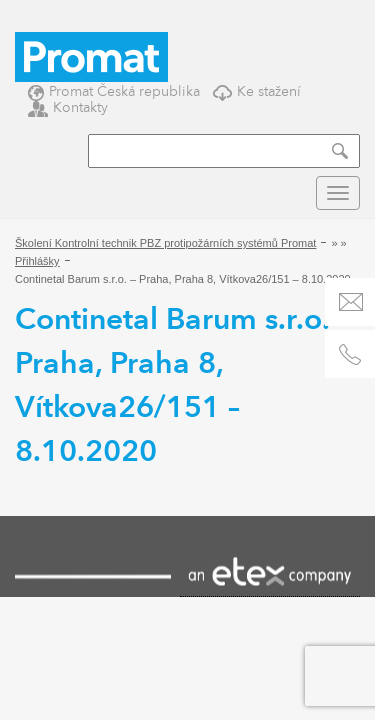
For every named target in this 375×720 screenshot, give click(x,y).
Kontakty (68, 107)
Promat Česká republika (114, 91)
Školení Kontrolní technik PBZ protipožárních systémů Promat (165, 243)
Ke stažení (257, 91)
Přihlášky (37, 261)
